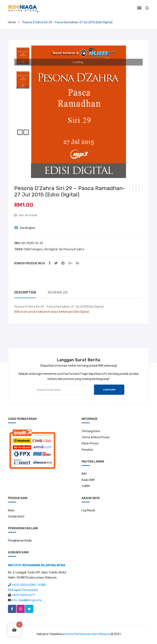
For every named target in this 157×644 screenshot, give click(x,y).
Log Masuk (88, 510)
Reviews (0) (58, 292)
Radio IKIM (88, 480)
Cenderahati (16, 517)
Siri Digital (51, 249)
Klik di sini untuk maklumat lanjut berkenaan (44, 312)
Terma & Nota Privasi (95, 437)
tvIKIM (86, 486)
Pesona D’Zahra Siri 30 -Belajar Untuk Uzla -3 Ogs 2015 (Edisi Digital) (140, 189)
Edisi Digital (81, 312)
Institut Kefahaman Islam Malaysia (87, 634)
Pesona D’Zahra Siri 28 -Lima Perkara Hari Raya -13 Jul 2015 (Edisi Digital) (133, 189)
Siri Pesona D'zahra (71, 249)
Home (12, 22)
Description (25, 292)
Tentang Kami (91, 431)
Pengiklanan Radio (20, 541)
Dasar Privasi (90, 443)
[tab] (25, 293)
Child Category (33, 249)
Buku (11, 510)
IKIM (84, 474)
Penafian (87, 450)
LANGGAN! (109, 390)
